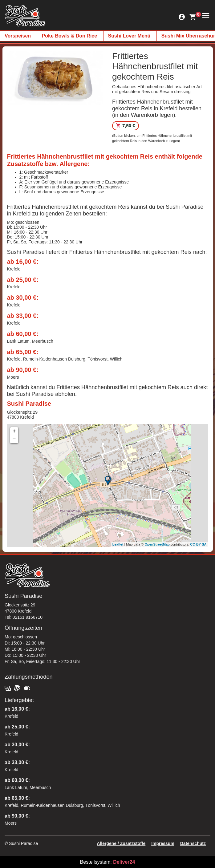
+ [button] (14, 431)
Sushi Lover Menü (129, 36)
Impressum (163, 843)
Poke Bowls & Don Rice (70, 36)
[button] (205, 15)
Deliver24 (124, 862)
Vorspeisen (18, 36)
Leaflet (118, 544)
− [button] (14, 439)
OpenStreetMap (157, 544)
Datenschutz (193, 843)
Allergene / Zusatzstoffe (121, 843)
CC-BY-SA (198, 544)
